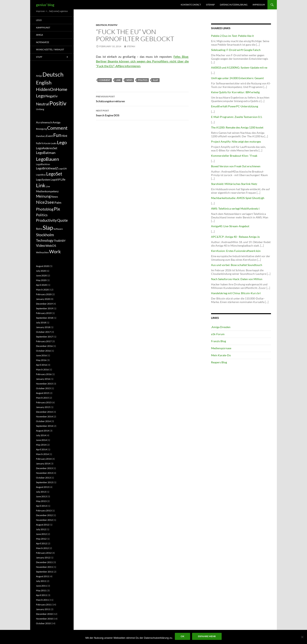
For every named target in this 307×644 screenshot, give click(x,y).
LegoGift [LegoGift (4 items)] (63, 169)
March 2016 (42, 369)
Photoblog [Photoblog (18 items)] (45, 209)
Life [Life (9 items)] (63, 179)
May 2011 (41, 590)
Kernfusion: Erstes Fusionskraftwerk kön (236, 251)
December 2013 (44, 468)
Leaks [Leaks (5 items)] (54, 143)
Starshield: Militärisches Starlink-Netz (234, 184)
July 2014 (41, 435)
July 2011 (41, 581)
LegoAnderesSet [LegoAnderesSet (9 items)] (47, 148)
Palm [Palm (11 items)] (58, 202)
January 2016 (43, 379)
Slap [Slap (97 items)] (48, 227)
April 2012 (42, 543)
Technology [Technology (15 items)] (45, 240)
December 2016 (44, 346)
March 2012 (42, 548)
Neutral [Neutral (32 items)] (42, 104)
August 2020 (43, 266)
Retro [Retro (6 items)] (39, 229)
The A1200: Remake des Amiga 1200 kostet (237, 127)
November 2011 (44, 567)
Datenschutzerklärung (234, 5)
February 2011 (44, 605)
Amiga (39, 35)
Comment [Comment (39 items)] (57, 128)
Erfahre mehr (207, 636)
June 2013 (41, 496)
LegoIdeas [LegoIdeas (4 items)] (41, 175)
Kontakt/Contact (191, 5)
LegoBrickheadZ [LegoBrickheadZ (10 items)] (47, 168)
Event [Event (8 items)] (49, 136)
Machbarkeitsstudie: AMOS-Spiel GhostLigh (238, 198)
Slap (156, 80)
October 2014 (43, 421)
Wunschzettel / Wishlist (50, 49)
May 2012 (41, 539)
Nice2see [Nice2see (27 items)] (45, 202)
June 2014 (41, 440)
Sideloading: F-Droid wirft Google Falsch (236, 50)
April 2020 (42, 285)
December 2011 (44, 562)
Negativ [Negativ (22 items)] (51, 96)
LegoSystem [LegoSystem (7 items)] (43, 180)
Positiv (113, 25)
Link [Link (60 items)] (41, 185)
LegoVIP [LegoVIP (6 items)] (55, 180)
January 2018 (43, 327)
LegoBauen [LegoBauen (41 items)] (47, 159)
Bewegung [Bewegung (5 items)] (41, 129)
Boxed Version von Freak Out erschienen (236, 166)
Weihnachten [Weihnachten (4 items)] (42, 252)
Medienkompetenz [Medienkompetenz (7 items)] (47, 191)
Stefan (131, 46)
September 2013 (45, 482)
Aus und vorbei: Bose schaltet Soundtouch (237, 265)
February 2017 (44, 341)
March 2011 (42, 600)
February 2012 (44, 553)
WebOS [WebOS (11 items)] (51, 246)
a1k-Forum (218, 334)
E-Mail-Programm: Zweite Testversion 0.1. (237, 117)
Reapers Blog (219, 362)
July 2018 (41, 322)
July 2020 (41, 271)
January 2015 (43, 407)
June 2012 (41, 534)
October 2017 (43, 332)
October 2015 (43, 388)
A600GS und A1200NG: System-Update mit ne (239, 67)
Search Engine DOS (142, 113)
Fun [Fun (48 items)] (57, 135)
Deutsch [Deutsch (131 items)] (53, 74)
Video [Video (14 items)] (41, 246)
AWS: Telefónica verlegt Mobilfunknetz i (235, 208)
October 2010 (43, 623)
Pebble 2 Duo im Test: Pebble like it (232, 36)
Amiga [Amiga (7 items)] (39, 76)
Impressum (259, 5)
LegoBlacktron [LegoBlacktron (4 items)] (43, 164)
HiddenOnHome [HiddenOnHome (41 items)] (52, 89)
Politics (143, 80)
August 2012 (43, 525)
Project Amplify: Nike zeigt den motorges (236, 142)
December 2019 (44, 304)
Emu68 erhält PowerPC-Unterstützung (235, 106)
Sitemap (210, 5)
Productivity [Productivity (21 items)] (46, 220)
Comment (105, 80)
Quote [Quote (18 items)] (62, 220)
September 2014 (45, 426)
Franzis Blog (219, 341)
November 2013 (44, 473)
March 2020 (42, 290)
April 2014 (42, 449)
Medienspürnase (221, 348)
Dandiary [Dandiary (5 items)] (41, 136)
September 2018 (45, 318)
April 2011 (42, 595)
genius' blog (45, 5)
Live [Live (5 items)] (48, 186)
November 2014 (44, 417)
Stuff (39, 57)
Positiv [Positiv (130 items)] (58, 103)
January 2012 (43, 558)
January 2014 (43, 464)
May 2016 (41, 360)
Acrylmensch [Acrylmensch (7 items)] (44, 122)
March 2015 (42, 398)
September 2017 (45, 337)
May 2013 (41, 501)
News (129, 80)
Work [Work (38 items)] (55, 251)
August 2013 (43, 487)
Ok (182, 636)
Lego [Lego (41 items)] (41, 96)
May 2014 (41, 445)
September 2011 (45, 572)
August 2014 (43, 431)
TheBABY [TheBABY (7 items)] (60, 241)
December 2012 (44, 515)
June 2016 (41, 355)
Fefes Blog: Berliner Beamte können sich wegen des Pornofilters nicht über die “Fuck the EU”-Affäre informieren (142, 61)
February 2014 (44, 459)
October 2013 (43, 478)
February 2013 (44, 511)
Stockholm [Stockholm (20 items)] (45, 235)
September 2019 (45, 308)
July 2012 (41, 529)
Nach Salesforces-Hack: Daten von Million (237, 279)
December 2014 (44, 412)
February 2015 (44, 402)
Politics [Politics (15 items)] (42, 215)
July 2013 (41, 492)
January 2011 (43, 609)
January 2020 (43, 299)
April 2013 (42, 506)
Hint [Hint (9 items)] (65, 136)
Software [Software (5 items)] (58, 229)
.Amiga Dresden (221, 327)
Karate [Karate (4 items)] (47, 143)
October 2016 (43, 351)
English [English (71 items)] (44, 82)
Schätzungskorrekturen (142, 99)
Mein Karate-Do (221, 355)
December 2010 (44, 614)
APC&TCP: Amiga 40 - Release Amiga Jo (235, 237)
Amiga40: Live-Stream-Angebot (230, 226)
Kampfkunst (43, 28)
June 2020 (41, 275)
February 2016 (44, 374)
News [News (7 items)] (55, 197)
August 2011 (43, 576)
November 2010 (44, 619)
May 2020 (41, 280)
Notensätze (43, 42)
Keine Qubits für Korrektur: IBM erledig (235, 92)
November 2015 (44, 384)
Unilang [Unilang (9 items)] (40, 109)
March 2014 (42, 454)
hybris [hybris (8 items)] (40, 143)
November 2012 (44, 520)
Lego (39, 20)
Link (118, 80)
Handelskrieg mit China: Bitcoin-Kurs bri (236, 293)
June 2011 (41, 586)
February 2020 (44, 294)
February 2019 (44, 313)
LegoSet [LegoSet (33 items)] (54, 174)
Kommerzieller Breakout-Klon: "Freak (234, 156)
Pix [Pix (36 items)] (57, 209)
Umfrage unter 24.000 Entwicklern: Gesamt (237, 78)
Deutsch (101, 25)
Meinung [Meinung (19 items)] (43, 196)
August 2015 (43, 393)
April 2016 (42, 365)
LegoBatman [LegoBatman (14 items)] (46, 153)
